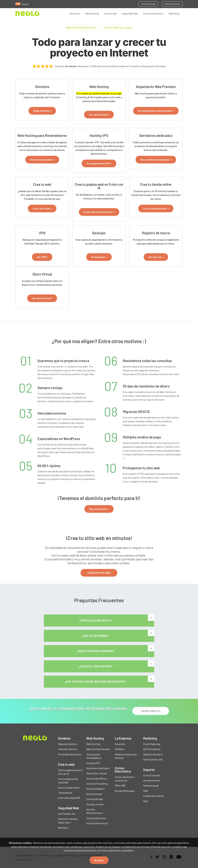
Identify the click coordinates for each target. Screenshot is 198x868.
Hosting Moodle (95, 799)
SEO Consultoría (152, 749)
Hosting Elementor (96, 818)
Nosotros (120, 744)
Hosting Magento (95, 789)
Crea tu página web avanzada (68, 781)
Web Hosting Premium (98, 749)
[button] (42, 111)
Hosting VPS (93, 763)
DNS (146, 791)
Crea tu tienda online (69, 788)
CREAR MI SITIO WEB (99, 573)
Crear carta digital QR (69, 798)
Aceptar (99, 860)
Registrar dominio (68, 744)
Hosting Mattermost (97, 823)
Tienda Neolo (65, 793)
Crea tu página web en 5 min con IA (70, 772)
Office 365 (120, 786)
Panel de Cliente (172, 4)
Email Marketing (152, 744)
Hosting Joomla (95, 804)
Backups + (64, 828)
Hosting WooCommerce (95, 811)
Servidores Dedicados (98, 768)
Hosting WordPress (97, 778)
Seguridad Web (130, 13)
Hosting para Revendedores (94, 756)
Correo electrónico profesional (125, 779)
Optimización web (153, 760)
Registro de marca (153, 754)
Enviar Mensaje (148, 4)
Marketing (174, 13)
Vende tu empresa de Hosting (126, 756)
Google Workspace (125, 791)
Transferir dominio (68, 749)
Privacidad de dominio (70, 754)
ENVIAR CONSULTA (151, 711)
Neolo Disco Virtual (97, 773)
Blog (146, 801)
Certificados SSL (67, 814)
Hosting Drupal (94, 794)
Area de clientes (152, 780)
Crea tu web (111, 13)
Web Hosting (92, 13)
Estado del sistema (153, 796)
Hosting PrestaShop (97, 784)
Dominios (75, 13)
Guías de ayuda (151, 786)
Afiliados (120, 749)
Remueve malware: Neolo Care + (68, 821)
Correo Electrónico (153, 13)
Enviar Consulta (152, 775)
